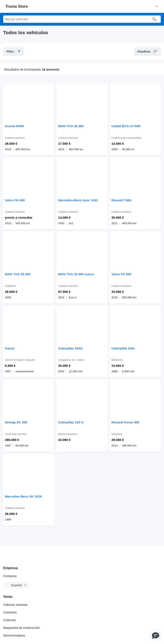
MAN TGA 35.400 (18, 274)
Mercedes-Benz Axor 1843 (78, 200)
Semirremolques (14, 635)
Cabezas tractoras (15, 605)
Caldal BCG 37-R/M (126, 126)
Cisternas (10, 620)
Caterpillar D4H (123, 348)
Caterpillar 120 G (71, 422)
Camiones (10, 612)
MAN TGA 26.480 (71, 126)
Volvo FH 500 (121, 274)
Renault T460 (121, 200)
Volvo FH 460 (15, 200)
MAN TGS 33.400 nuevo (76, 274)
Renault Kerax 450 (125, 422)
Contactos (10, 576)
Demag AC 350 (16, 422)
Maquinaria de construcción (21, 628)
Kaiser (10, 348)
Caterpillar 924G (70, 348)
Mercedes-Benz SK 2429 (23, 496)
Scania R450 (14, 126)
